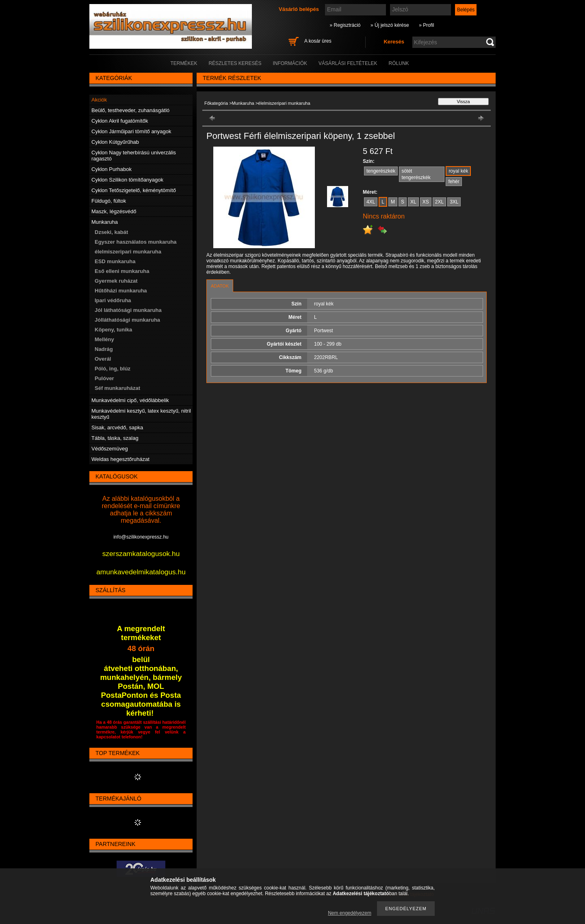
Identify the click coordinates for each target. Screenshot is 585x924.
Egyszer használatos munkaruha (136, 242)
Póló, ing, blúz (113, 369)
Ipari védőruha (113, 300)
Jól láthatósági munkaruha (128, 310)
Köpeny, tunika (113, 330)
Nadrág (104, 349)
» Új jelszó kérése (390, 25)
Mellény (104, 339)
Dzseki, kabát (111, 232)
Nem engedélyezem (350, 913)
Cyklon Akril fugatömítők (120, 121)
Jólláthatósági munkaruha (127, 320)
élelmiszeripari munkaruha (128, 252)
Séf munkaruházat (117, 388)
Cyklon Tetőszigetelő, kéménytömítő (134, 190)
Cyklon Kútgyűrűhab (115, 142)
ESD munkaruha (115, 261)
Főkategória (216, 103)
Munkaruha (243, 103)
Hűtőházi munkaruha (121, 291)
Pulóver (104, 378)
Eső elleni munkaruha (122, 271)
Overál (103, 359)
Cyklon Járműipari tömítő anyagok (131, 131)
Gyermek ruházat (116, 281)
